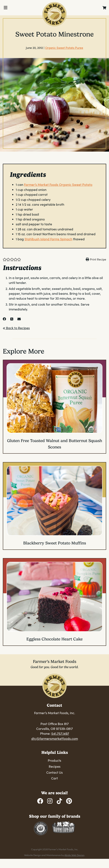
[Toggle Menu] (6, 8)
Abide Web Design (74, 855)
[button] (5, 259)
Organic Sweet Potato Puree (64, 48)
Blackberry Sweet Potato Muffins (55, 543)
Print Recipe (98, 259)
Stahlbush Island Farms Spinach (48, 239)
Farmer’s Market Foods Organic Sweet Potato (58, 185)
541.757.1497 (60, 733)
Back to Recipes (16, 328)
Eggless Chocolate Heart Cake (54, 639)
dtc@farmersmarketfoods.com (55, 738)
